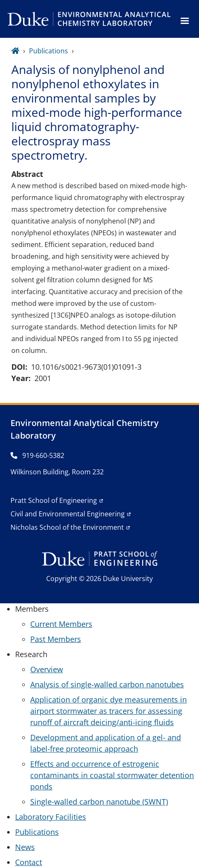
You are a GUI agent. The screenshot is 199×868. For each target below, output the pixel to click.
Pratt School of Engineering (54, 500)
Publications (48, 51)
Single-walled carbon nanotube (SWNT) (99, 802)
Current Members (61, 624)
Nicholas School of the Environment (67, 527)
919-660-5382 (37, 455)
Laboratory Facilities (51, 817)
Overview (47, 669)
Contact (29, 862)
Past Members (56, 639)
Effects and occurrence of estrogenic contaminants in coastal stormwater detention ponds (112, 775)
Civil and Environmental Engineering (68, 514)
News (25, 847)
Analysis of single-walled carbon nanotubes (107, 684)
